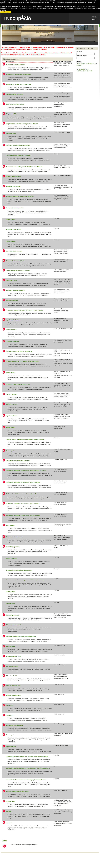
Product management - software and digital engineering (22, 361)
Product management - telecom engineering (19, 351)
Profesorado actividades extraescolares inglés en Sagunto (23, 482)
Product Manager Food (13, 547)
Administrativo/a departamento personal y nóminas (21, 637)
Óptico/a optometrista (13, 341)
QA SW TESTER (11, 373)
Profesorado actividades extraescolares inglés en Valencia (23, 504)
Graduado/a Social (11, 330)
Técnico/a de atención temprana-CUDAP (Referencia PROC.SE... (25, 167)
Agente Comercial (11, 559)
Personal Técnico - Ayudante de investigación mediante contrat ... (25, 439)
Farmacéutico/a (11, 220)
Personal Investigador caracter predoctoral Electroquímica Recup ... (26, 580)
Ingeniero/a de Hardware (13, 320)
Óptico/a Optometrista (13, 615)
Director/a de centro (12, 666)
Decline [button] (2, 12)
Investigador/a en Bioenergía (14, 94)
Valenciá (94, 16)
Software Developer (12, 404)
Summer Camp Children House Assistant (18, 271)
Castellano (94, 18)
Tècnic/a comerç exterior (13, 187)
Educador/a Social (12, 281)
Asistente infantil (11, 747)
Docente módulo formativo (14, 251)
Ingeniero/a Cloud (11, 416)
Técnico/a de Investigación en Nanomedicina (19, 570)
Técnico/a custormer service (14, 537)
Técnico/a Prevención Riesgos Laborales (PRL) (20, 196)
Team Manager (10, 525)
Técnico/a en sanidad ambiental (15, 65)
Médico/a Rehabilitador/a (14, 686)
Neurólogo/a (10, 705)
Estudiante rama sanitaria (14, 230)
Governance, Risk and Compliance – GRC (18, 385)
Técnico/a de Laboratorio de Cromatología (18, 84)
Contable (9, 811)
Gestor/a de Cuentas (12, 300)
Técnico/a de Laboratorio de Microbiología (18, 75)
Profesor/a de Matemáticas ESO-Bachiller (18, 145)
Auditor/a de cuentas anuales (15, 208)
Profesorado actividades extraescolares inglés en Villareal (23, 515)
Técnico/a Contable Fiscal (14, 656)
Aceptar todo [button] (8, 12)
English (93, 19)
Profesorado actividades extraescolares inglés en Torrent (23, 494)
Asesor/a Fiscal (11, 646)
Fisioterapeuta (10, 428)
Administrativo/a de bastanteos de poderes (19, 155)
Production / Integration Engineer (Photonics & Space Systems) (25, 310)
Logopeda (9, 823)
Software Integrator (12, 394)
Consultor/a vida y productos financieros (18, 461)
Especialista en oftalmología (14, 725)
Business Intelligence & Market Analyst (17, 792)
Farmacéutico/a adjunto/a (14, 177)
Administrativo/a (11, 134)
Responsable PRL (11, 114)
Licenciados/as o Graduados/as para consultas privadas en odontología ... (28, 757)
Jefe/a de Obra (10, 801)
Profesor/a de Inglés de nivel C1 (15, 290)
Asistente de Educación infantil (15, 261)
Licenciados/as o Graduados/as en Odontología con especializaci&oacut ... (28, 768)
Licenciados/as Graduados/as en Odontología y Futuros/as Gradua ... (26, 780)
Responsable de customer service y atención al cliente (22, 124)
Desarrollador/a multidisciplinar (15, 104)
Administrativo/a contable (14, 625)
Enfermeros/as (10, 603)
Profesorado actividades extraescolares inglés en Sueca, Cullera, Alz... (27, 471)
